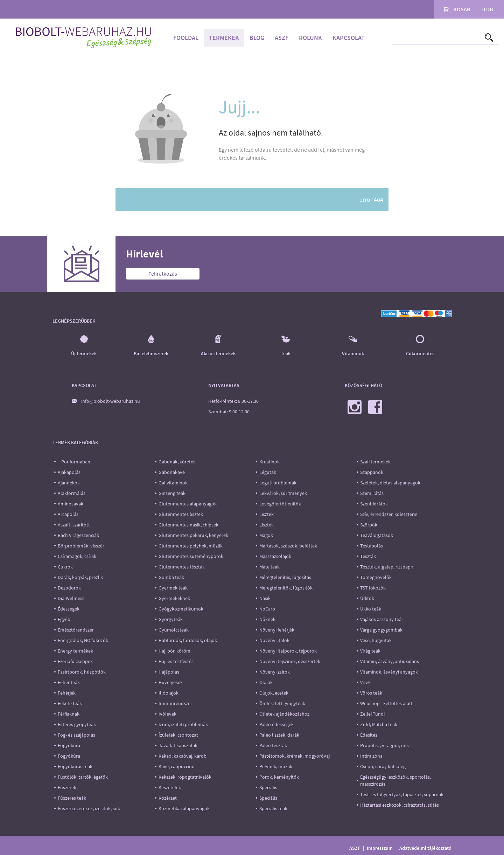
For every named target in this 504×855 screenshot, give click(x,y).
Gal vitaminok (173, 483)
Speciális (268, 787)
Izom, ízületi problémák (183, 724)
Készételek (170, 787)
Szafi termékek (375, 462)
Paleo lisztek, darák (279, 735)
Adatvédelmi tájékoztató (425, 848)
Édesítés (369, 735)
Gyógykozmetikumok (181, 609)
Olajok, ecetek (274, 693)
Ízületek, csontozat (178, 735)
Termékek (224, 38)
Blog (257, 38)
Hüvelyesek (171, 682)
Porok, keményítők (279, 777)
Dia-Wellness (71, 598)
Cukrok (65, 567)
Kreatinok (269, 462)
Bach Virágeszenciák (78, 535)
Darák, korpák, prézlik (80, 577)
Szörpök (369, 525)
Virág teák (370, 651)
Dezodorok (69, 588)
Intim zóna (371, 756)
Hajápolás (169, 672)
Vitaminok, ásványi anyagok (389, 672)
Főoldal (186, 38)
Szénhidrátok (374, 504)
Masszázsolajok (275, 556)
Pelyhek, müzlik (276, 766)
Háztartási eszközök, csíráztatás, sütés (400, 805)
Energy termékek (75, 651)
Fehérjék (67, 693)
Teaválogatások (377, 535)
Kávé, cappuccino (177, 766)
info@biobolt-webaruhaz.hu (111, 401)
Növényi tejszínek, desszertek (290, 661)
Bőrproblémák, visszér (81, 546)
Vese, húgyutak (376, 640)
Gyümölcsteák (174, 630)
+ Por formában (74, 462)
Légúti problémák (278, 483)
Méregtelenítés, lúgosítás (285, 577)
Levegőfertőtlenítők (280, 504)
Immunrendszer (175, 703)
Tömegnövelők (376, 577)
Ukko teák (371, 609)
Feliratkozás (163, 274)
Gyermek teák (173, 588)
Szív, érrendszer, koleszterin (389, 514)
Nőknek (267, 619)
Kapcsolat (349, 38)
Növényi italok (274, 640)
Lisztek (267, 514)
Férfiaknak (69, 714)
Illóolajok (169, 693)
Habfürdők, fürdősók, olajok (188, 640)
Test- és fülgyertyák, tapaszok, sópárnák (402, 794)
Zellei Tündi (372, 714)
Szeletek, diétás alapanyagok (390, 483)
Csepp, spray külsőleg (383, 766)
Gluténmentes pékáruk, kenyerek (193, 535)
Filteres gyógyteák (77, 724)
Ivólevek (167, 714)
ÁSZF (282, 38)
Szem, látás (372, 493)
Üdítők (367, 598)
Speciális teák (273, 808)
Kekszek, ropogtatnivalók (185, 777)
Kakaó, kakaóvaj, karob (183, 756)
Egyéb (64, 619)
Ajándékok (69, 483)
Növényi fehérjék (277, 630)
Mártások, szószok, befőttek (288, 546)
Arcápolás (68, 514)
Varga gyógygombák (381, 630)
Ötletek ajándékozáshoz (284, 714)
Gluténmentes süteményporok (191, 556)
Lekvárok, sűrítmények (283, 493)
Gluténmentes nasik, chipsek (188, 525)
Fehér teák (69, 682)
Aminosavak (71, 504)
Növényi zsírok (275, 672)
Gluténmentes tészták (182, 567)
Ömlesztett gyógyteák (282, 703)
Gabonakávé (172, 472)
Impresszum (380, 848)
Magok (266, 535)
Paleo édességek (276, 724)
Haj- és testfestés (176, 661)
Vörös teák (371, 693)
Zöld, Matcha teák (379, 724)
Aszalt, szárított (74, 525)
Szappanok (372, 472)
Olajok (266, 682)
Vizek (365, 682)
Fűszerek (67, 787)
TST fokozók (373, 588)
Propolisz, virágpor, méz (385, 745)
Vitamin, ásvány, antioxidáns (390, 661)
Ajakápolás (69, 472)
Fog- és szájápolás (76, 735)
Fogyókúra (69, 745)
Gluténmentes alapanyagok (188, 504)
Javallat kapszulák (178, 745)
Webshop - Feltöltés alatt (386, 703)
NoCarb (267, 609)
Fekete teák (70, 703)
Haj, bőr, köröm (174, 651)
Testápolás (372, 546)
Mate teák (269, 567)
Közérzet (168, 798)
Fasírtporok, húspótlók (82, 672)
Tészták (368, 556)
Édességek (69, 609)
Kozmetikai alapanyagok (184, 808)
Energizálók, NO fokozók (83, 640)
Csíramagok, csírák (77, 556)
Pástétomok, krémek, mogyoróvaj (295, 756)
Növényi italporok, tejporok (288, 651)
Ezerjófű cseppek (75, 661)
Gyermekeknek (174, 598)
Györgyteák (171, 619)
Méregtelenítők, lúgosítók (286, 588)
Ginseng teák (172, 493)
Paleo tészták (273, 745)
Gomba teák (171, 577)
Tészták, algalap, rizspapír (387, 567)
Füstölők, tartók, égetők (83, 777)
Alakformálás (72, 493)
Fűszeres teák (72, 798)
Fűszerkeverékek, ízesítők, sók (89, 808)
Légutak (268, 472)
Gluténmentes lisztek (181, 514)
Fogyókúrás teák (75, 766)
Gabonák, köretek (177, 462)
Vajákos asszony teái (381, 619)
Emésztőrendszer (76, 630)
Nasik (265, 598)
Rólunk (310, 38)
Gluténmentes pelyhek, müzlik (191, 546)
